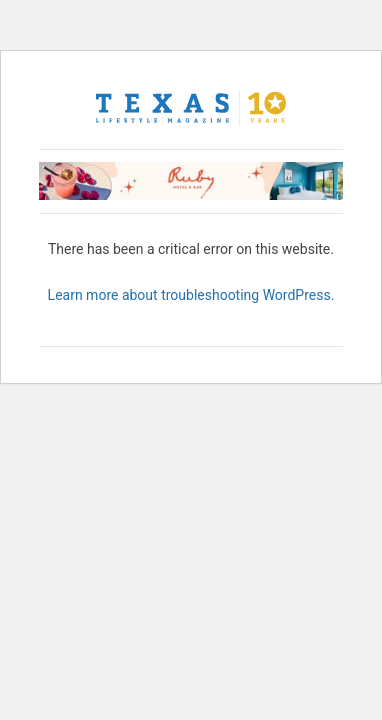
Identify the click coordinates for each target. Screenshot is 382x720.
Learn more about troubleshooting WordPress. (191, 295)
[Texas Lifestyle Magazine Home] (191, 108)
